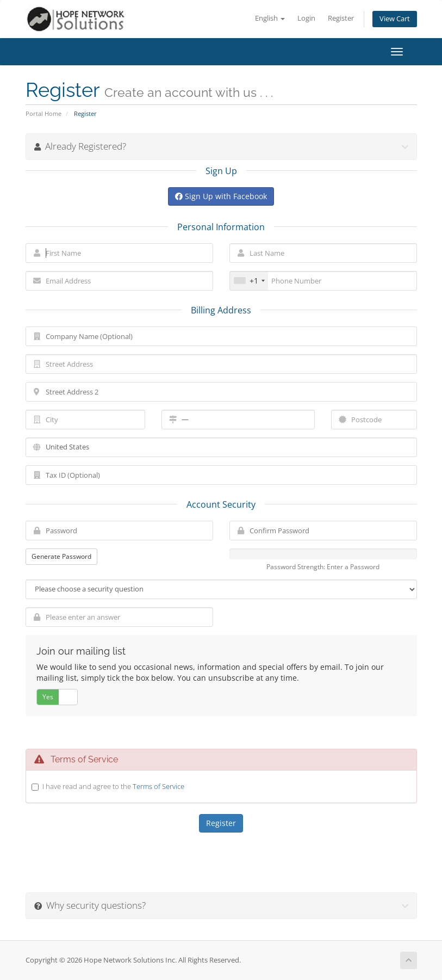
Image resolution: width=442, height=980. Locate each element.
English (270, 18)
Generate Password (61, 556)
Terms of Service (158, 786)
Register (341, 18)
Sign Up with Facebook (221, 196)
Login (306, 18)
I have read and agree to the (113, 786)
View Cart (395, 19)
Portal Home (43, 113)
